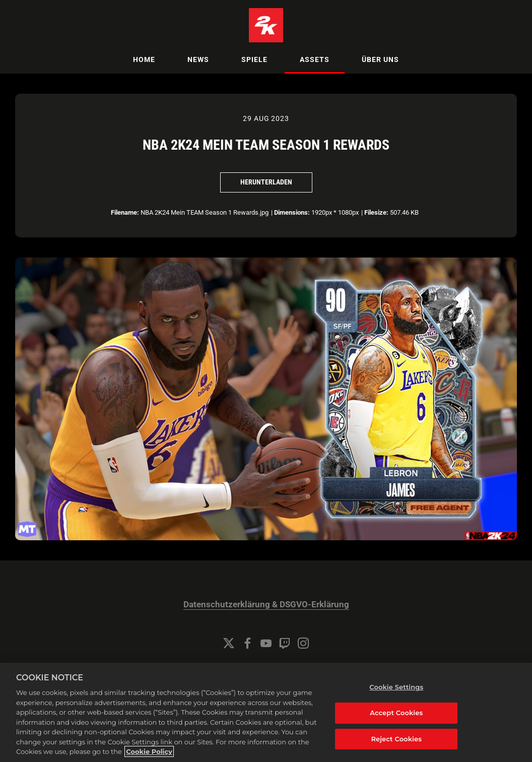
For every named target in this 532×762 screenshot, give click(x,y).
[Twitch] (285, 643)
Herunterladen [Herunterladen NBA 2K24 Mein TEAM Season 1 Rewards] (266, 182)
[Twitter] (229, 643)
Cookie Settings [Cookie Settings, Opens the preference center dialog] (396, 687)
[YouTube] (266, 643)
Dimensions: (292, 212)
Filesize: (376, 212)
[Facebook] (247, 643)
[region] (266, 712)
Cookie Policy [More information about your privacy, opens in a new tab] (149, 751)
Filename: (125, 212)
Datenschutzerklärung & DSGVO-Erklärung (266, 605)
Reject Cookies (396, 739)
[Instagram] (303, 643)
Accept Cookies (396, 713)
